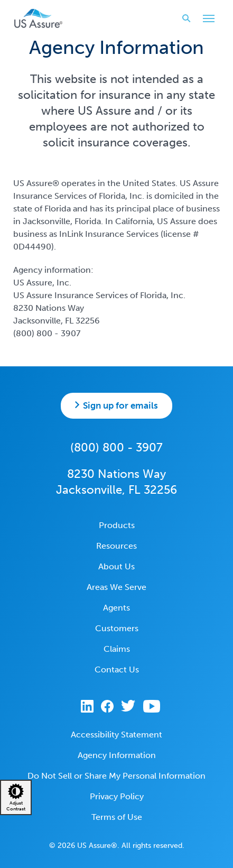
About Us (116, 566)
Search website (183, 18)
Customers (117, 628)
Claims (117, 649)
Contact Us (117, 670)
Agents (116, 608)
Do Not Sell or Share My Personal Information (116, 776)
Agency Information (117, 755)
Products (117, 525)
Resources (116, 546)
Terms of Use (117, 817)
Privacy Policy (117, 796)
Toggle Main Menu (206, 19)
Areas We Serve (116, 587)
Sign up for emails (120, 405)
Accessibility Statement (116, 735)
